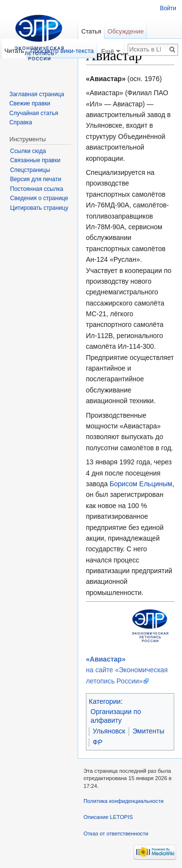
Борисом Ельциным (141, 484)
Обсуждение (125, 31)
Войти (168, 8)
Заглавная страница (37, 94)
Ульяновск (109, 731)
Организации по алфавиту (116, 716)
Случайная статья (33, 113)
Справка (21, 122)
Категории (105, 701)
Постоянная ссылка (37, 189)
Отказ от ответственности (116, 834)
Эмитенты (149, 731)
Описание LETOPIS (108, 817)
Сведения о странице (39, 198)
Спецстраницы (30, 170)
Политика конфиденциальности (124, 801)
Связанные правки (35, 160)
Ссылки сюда (28, 151)
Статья (91, 31)
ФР (98, 742)
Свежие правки (30, 103)
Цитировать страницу (39, 208)
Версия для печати (36, 179)
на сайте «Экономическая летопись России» (127, 670)
